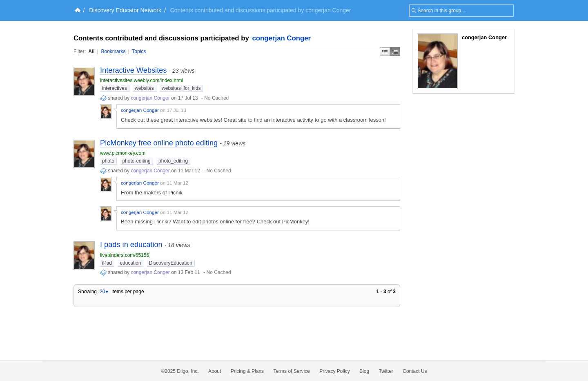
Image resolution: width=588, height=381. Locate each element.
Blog (364, 371)
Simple (385, 52)
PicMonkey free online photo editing (159, 143)
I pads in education (131, 245)
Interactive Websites (133, 70)
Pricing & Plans (247, 371)
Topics (139, 51)
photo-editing (136, 161)
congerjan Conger (282, 38)
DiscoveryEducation (171, 263)
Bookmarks (113, 51)
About (215, 371)
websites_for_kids (181, 88)
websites (144, 88)
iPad (107, 263)
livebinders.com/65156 (125, 255)
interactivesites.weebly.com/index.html (141, 80)
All (91, 51)
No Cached (216, 98)
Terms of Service (291, 371)
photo (108, 161)
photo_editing (173, 161)
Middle (395, 52)
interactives (115, 88)
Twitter (386, 371)
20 (104, 292)
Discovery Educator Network (125, 10)
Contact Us (415, 371)
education (130, 263)
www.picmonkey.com (123, 153)
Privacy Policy (335, 371)
